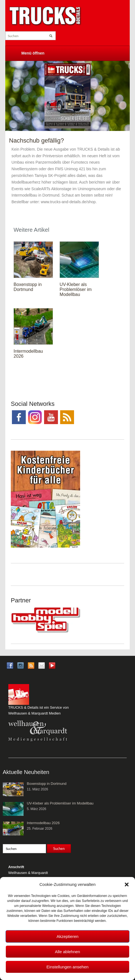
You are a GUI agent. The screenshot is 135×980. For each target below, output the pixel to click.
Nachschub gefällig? (37, 140)
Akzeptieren (67, 936)
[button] (127, 884)
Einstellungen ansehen (68, 967)
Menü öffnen (33, 53)
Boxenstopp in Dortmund (28, 287)
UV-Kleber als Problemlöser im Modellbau (76, 289)
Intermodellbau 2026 (43, 823)
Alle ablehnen (67, 952)
